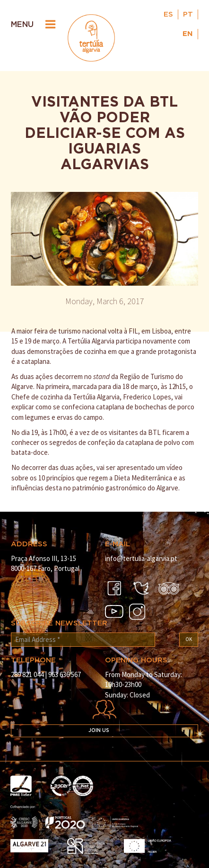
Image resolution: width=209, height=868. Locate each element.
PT (188, 14)
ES (168, 14)
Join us (99, 731)
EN (188, 34)
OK (189, 639)
